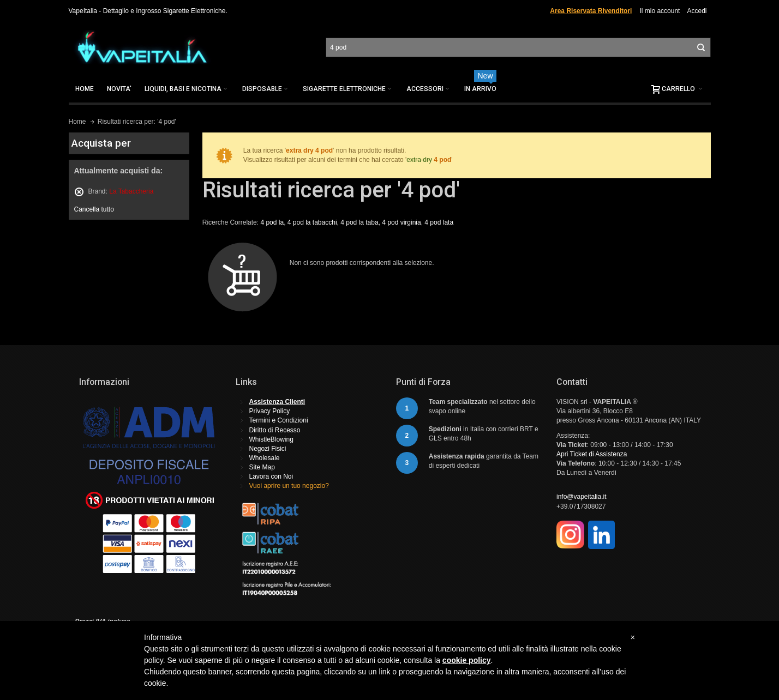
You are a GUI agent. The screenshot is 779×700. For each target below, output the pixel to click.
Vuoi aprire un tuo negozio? (289, 486)
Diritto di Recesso (275, 430)
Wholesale (265, 458)
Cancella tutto (94, 209)
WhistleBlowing (271, 439)
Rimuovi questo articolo (79, 192)
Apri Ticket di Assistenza (592, 454)
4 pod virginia (401, 222)
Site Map (262, 467)
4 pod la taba (359, 222)
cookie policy (467, 660)
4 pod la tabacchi (312, 222)
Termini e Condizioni (279, 420)
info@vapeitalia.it (582, 497)
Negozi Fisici (268, 449)
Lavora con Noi (271, 476)
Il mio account (660, 11)
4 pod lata (439, 222)
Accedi (697, 11)
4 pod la (272, 222)
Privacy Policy (270, 411)
